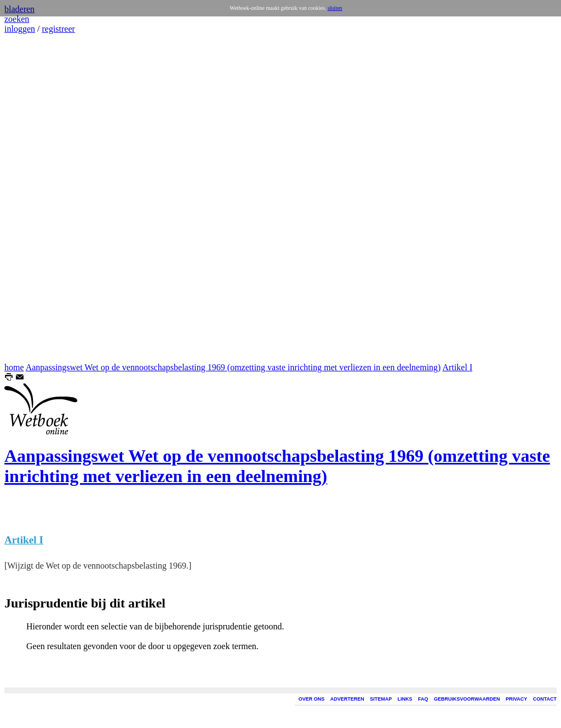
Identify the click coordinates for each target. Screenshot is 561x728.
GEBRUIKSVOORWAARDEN (467, 699)
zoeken (17, 19)
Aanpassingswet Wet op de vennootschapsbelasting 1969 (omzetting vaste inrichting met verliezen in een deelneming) (233, 367)
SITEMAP (381, 699)
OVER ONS (312, 699)
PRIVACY (516, 699)
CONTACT (545, 699)
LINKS (405, 699)
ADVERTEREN (347, 699)
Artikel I (458, 367)
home (14, 367)
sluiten (335, 8)
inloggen (20, 29)
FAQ (423, 699)
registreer (58, 29)
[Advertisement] (37, 198)
